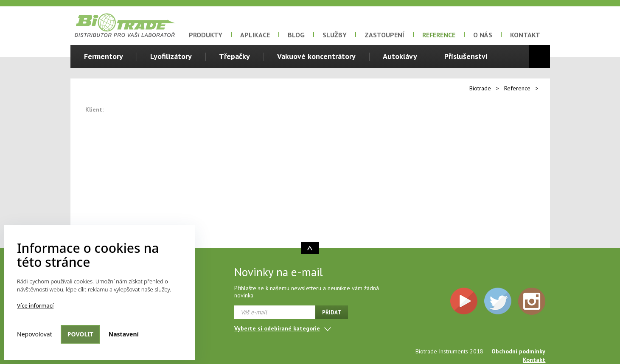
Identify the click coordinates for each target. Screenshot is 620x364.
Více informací (35, 305)
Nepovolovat (35, 334)
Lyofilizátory (171, 56)
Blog (296, 35)
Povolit (80, 334)
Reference (439, 35)
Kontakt (525, 35)
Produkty (206, 35)
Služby (335, 35)
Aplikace (255, 35)
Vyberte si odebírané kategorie (277, 328)
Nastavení (124, 334)
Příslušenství (466, 56)
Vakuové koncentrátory (316, 56)
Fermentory (104, 56)
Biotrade (480, 88)
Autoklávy (400, 56)
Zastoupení (384, 35)
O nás (483, 35)
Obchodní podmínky (518, 351)
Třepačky (234, 56)
